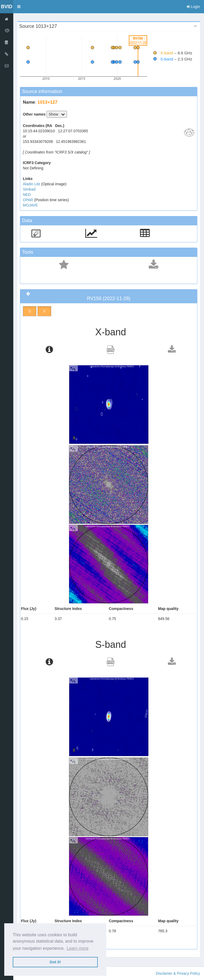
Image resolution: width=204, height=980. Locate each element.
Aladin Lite (32, 184)
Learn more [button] (78, 948)
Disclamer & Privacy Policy (178, 973)
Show (57, 114)
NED (27, 195)
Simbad (29, 189)
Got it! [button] (55, 962)
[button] (19, 7)
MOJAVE (30, 205)
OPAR (29, 200)
